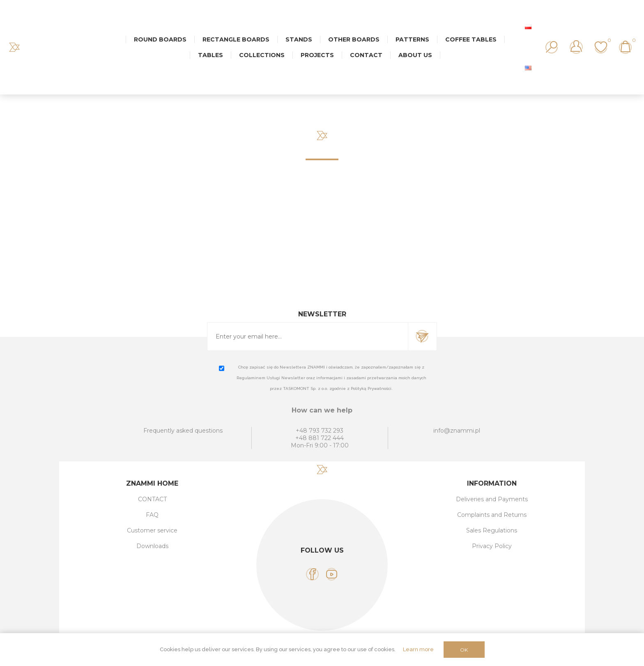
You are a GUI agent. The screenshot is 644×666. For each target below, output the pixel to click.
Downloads (152, 546)
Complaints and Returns (492, 515)
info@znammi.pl (457, 431)
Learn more (418, 649)
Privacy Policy (492, 546)
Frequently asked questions (183, 431)
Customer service (152, 530)
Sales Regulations (492, 530)
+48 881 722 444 (320, 438)
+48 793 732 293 (320, 431)
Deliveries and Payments (492, 499)
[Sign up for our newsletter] (308, 336)
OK (464, 650)
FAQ (152, 515)
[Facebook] (312, 574)
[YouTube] (332, 574)
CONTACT (152, 499)
